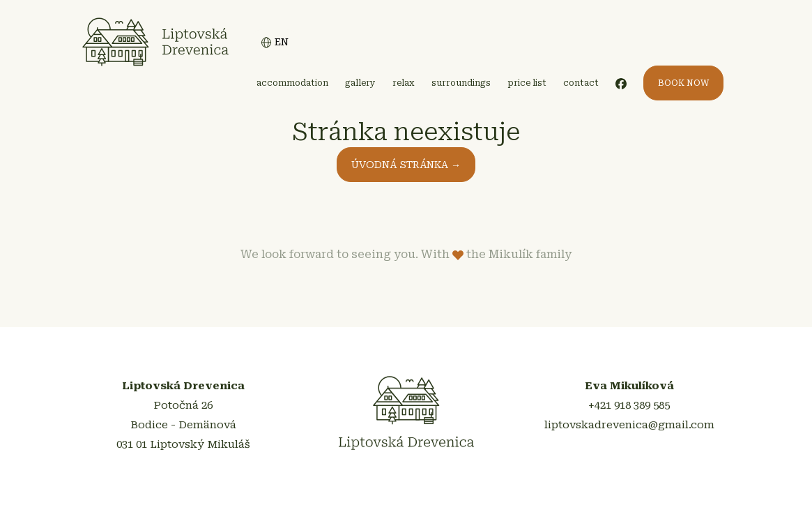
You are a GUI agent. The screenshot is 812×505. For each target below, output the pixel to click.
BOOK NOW (683, 83)
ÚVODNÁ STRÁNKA (406, 165)
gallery (360, 83)
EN (275, 42)
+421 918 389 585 (629, 406)
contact (581, 83)
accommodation (292, 83)
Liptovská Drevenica (155, 42)
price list (527, 83)
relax (404, 83)
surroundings (461, 83)
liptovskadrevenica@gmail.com (629, 425)
